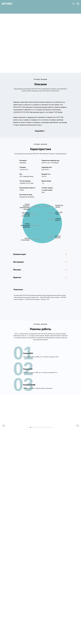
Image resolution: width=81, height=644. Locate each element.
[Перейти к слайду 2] (31, 456)
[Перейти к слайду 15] (52, 456)
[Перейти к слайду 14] (50, 456)
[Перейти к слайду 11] (45, 456)
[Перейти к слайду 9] (42, 456)
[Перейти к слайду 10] (44, 456)
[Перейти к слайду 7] (39, 456)
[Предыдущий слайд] (4, 439)
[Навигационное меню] (78, 4)
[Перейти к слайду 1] (29, 456)
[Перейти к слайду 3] (32, 456)
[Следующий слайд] (77, 439)
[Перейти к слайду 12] (47, 456)
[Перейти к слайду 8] (40, 456)
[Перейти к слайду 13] (49, 456)
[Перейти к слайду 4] (34, 456)
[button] (74, 4)
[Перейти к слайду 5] (36, 456)
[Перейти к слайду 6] (37, 456)
